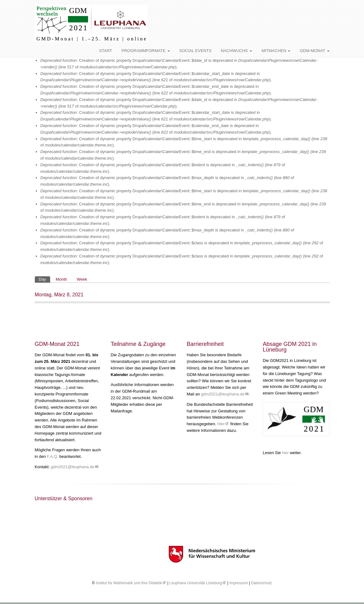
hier (286, 453)
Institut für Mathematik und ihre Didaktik (131, 583)
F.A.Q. (53, 456)
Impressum (239, 583)
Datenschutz (262, 583)
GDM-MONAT (314, 51)
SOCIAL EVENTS (195, 51)
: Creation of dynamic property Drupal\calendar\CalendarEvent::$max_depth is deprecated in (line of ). (167, 181)
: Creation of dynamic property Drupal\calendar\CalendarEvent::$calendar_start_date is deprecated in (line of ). (156, 77)
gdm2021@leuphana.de (75, 467)
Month (61, 279)
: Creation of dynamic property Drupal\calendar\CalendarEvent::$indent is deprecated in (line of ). (163, 168)
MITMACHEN (276, 51)
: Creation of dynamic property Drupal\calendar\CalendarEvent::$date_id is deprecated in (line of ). (179, 64)
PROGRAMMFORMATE (146, 51)
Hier (223, 424)
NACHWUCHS (237, 51)
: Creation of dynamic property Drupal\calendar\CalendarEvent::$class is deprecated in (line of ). (182, 246)
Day (42, 279)
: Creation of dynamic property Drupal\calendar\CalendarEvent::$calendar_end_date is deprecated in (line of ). (156, 90)
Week (82, 279)
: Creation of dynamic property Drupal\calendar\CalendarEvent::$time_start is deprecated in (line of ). (184, 142)
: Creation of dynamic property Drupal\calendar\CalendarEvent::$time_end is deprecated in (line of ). (183, 155)
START (106, 51)
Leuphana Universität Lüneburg (198, 583)
